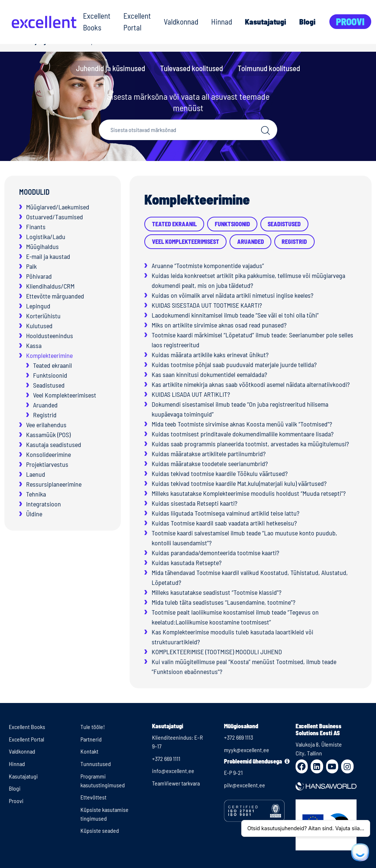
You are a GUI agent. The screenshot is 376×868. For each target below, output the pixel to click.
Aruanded (45, 405)
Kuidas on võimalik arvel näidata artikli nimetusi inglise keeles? (232, 295)
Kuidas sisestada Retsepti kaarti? (194, 503)
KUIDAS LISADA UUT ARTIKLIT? (191, 394)
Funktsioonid (50, 375)
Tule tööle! (93, 727)
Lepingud (38, 306)
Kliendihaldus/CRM (50, 286)
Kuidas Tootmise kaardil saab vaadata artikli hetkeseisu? (224, 523)
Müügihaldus (42, 246)
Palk (31, 266)
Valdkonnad (181, 21)
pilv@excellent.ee (245, 785)
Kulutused (39, 326)
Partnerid (91, 739)
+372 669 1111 (166, 759)
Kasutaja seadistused (54, 444)
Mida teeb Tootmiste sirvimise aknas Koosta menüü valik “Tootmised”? (242, 424)
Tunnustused (96, 764)
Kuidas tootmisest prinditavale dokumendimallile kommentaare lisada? (243, 434)
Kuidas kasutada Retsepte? (187, 563)
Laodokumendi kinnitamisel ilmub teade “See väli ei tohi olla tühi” (235, 315)
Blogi (307, 21)
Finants (36, 227)
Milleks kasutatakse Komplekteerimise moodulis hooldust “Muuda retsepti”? (249, 493)
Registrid (45, 415)
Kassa (34, 345)
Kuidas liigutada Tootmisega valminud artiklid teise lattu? (225, 513)
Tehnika (36, 494)
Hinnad (222, 21)
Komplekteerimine (49, 355)
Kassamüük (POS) (48, 435)
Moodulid (34, 192)
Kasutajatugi (265, 21)
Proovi (350, 21)
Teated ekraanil (53, 365)
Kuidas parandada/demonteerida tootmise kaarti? (215, 553)
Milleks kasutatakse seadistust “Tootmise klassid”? (216, 592)
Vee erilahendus (46, 425)
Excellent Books (97, 21)
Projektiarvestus (47, 464)
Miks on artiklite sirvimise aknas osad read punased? (219, 325)
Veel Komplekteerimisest (65, 395)
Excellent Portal (137, 21)
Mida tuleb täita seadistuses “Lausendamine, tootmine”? (223, 602)
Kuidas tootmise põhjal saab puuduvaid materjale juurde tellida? (234, 365)
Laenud (36, 474)
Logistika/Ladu (46, 237)
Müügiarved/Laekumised (58, 207)
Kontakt (89, 751)
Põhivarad (39, 276)
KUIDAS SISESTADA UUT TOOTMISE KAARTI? (207, 305)
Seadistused (49, 385)
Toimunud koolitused (269, 68)
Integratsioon (44, 504)
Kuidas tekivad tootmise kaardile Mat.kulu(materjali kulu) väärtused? (239, 483)
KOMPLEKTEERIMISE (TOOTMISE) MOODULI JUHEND (217, 652)
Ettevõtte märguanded (55, 296)
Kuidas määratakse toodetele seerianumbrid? (210, 464)
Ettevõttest (93, 797)
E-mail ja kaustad (48, 256)
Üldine (34, 514)
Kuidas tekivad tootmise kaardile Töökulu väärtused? (220, 473)
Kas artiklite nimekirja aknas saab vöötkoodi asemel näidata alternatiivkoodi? (251, 384)
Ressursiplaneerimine (54, 484)
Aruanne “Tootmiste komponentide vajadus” (208, 265)
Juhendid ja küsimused (111, 68)
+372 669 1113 (238, 737)
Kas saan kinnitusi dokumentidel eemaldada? (209, 374)
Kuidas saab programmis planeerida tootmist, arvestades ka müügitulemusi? (250, 444)
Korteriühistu (43, 316)
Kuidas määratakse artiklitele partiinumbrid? (209, 454)
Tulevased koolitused (191, 68)
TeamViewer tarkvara (176, 783)
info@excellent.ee (173, 771)
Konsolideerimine (48, 454)
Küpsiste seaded (100, 830)
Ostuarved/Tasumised (55, 217)
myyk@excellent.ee (247, 750)
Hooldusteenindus (50, 336)
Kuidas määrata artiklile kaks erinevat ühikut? (210, 355)
